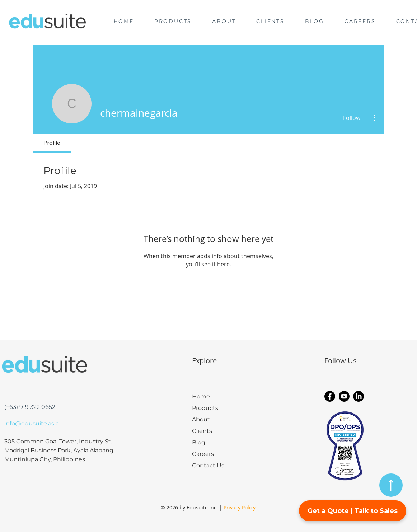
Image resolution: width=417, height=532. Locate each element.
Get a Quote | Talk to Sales (353, 511)
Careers (203, 454)
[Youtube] (344, 396)
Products (205, 408)
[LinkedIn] (359, 396)
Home (201, 396)
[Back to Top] (391, 485)
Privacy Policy (240, 507)
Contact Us (208, 465)
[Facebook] (330, 396)
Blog (199, 442)
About (201, 419)
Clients (202, 431)
